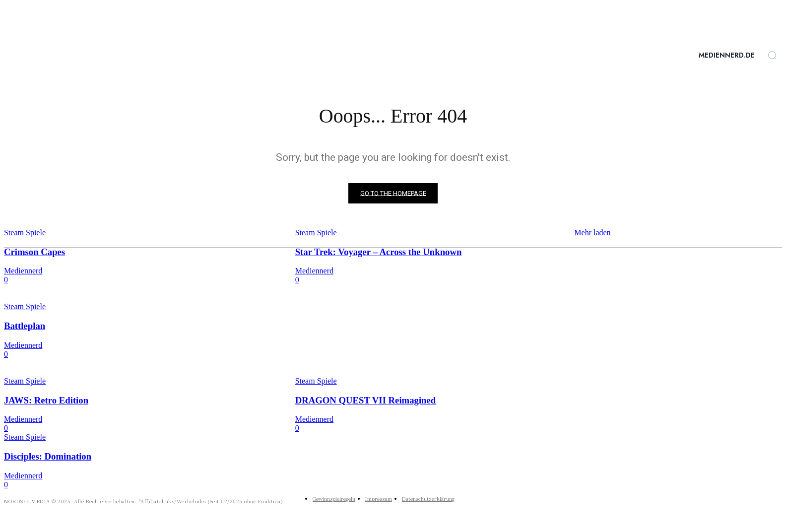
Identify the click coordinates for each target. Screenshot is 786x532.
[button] (772, 55)
